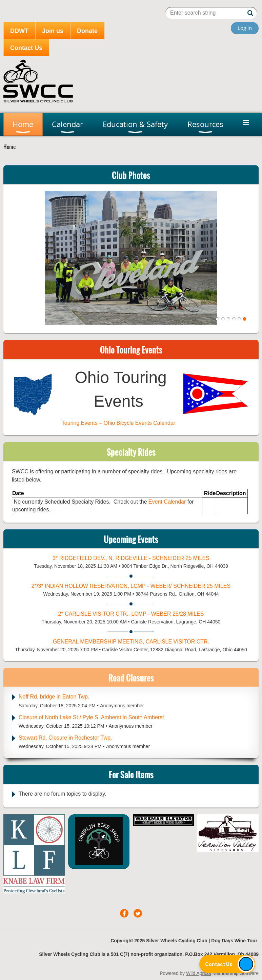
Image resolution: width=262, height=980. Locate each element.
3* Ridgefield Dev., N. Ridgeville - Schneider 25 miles (131, 558)
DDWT (19, 31)
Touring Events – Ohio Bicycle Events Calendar (118, 423)
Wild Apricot (199, 973)
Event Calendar (168, 502)
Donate (87, 31)
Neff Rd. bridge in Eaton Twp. (54, 697)
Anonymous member (122, 706)
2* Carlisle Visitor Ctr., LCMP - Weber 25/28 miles (131, 614)
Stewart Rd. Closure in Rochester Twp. (65, 738)
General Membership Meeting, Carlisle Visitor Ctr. (131, 642)
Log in (245, 28)
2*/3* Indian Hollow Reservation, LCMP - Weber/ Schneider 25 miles (131, 586)
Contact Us (26, 48)
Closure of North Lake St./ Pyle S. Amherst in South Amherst (91, 717)
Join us (53, 31)
